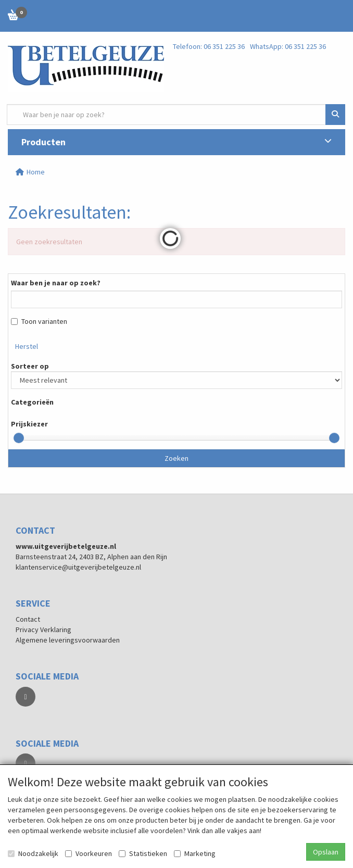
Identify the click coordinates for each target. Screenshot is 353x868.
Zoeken (176, 458)
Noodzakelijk (33, 853)
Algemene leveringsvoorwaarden (68, 640)
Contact (28, 619)
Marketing (195, 853)
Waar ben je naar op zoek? (56, 283)
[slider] (19, 438)
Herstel (27, 346)
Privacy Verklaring (43, 630)
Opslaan (326, 852)
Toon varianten (39, 321)
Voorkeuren (89, 853)
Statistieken (143, 853)
